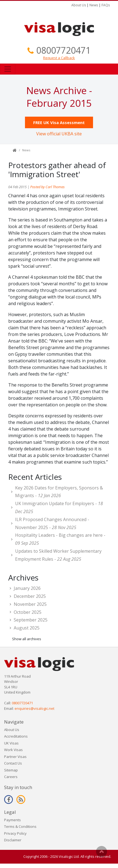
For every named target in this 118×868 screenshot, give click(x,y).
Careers (11, 777)
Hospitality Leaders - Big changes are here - (60, 539)
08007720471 (63, 50)
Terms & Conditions (20, 826)
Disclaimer (13, 840)
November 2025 (30, 604)
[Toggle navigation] (8, 69)
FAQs (106, 5)
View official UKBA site (59, 134)
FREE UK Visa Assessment (59, 122)
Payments (12, 820)
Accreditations (16, 736)
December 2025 (30, 596)
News (94, 5)
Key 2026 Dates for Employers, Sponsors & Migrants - (59, 492)
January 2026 (27, 588)
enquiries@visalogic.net (34, 708)
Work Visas (13, 750)
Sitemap (11, 770)
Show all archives (27, 639)
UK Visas (11, 743)
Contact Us (13, 763)
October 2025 (28, 612)
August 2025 (27, 628)
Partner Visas (15, 757)
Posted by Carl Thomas (47, 187)
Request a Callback (59, 58)
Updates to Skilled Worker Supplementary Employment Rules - (58, 555)
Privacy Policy (15, 833)
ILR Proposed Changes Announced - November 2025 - (52, 523)
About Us (79, 5)
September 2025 (31, 620)
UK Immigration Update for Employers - (59, 507)
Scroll (102, 851)
